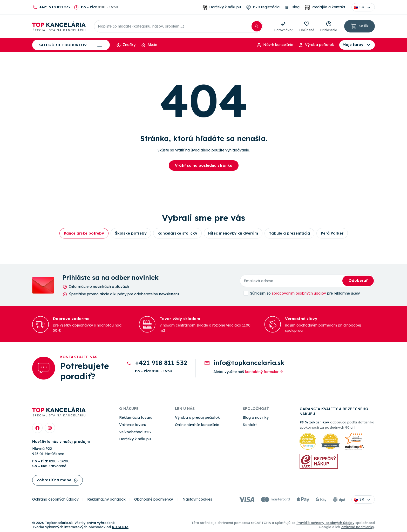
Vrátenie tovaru (133, 425)
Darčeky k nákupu (135, 439)
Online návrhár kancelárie (197, 425)
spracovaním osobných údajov (299, 293)
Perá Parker (332, 233)
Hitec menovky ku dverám (233, 233)
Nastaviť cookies (197, 499)
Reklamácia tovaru (136, 417)
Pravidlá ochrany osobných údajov (325, 523)
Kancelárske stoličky (177, 233)
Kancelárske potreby (84, 233)
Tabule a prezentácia (289, 233)
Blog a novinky (256, 417)
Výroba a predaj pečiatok (197, 417)
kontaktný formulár (264, 372)
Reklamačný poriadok (106, 499)
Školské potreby (131, 233)
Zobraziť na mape (57, 480)
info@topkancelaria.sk (249, 363)
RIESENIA (120, 527)
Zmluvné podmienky (358, 527)
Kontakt (250, 425)
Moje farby (357, 45)
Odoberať (358, 281)
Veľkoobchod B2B (135, 432)
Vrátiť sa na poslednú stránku (204, 165)
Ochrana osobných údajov (55, 499)
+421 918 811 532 (55, 7)
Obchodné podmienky (154, 499)
